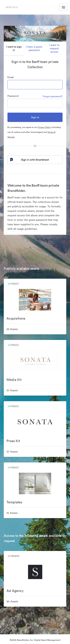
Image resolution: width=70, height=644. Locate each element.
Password (13, 96)
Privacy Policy (44, 127)
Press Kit (13, 441)
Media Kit (14, 380)
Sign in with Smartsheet (29, 160)
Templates (14, 502)
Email (10, 77)
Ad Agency (15, 591)
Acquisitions (16, 318)
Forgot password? (53, 96)
